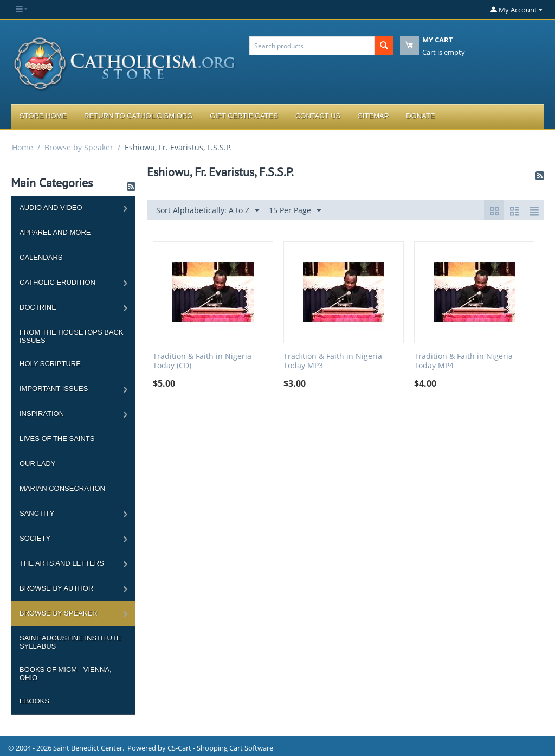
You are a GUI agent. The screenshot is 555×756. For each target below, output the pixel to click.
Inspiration (42, 414)
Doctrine (38, 307)
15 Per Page (295, 211)
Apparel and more (55, 232)
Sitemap (373, 116)
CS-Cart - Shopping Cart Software (220, 748)
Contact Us (318, 116)
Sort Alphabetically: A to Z (208, 211)
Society (35, 538)
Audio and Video (51, 207)
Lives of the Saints (57, 438)
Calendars (41, 257)
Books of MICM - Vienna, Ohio (66, 674)
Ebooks (34, 701)
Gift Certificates (244, 116)
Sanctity (37, 513)
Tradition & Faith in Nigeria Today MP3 (333, 361)
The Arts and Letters (62, 563)
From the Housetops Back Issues (72, 336)
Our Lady (37, 463)
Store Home (43, 116)
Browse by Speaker (79, 147)
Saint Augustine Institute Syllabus (70, 642)
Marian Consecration (62, 488)
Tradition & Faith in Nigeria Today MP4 (463, 361)
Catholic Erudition (57, 282)
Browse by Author (56, 588)
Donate (420, 116)
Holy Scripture (50, 364)
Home (22, 147)
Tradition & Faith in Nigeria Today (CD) (202, 361)
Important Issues (54, 389)
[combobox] (312, 46)
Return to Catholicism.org (138, 116)
